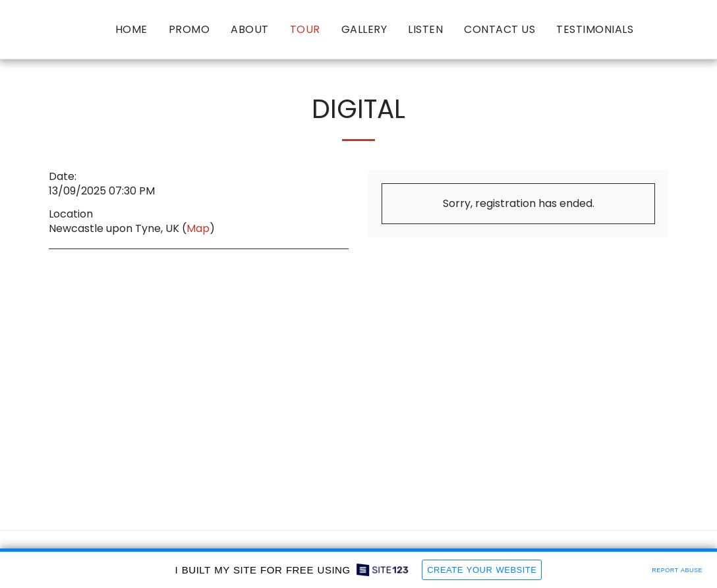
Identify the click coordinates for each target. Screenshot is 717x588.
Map (198, 228)
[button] (654, 30)
